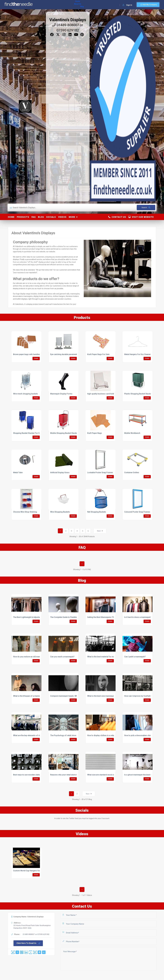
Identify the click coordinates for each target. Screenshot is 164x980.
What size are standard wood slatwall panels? (107, 775)
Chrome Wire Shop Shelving (25, 512)
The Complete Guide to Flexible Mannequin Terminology (74, 617)
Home (41, 5)
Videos (62, 217)
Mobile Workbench (132, 433)
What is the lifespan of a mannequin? (29, 696)
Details (36, 358)
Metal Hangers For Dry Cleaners (138, 354)
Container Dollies (132, 473)
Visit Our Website (141, 217)
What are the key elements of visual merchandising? (35, 735)
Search (146, 208)
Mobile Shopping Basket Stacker (64, 433)
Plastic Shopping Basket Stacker (138, 394)
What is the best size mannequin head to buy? (107, 696)
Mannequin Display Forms (61, 394)
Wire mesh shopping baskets (25, 394)
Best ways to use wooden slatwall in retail (31, 775)
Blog (58, 5)
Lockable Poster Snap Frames (100, 473)
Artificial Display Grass (60, 473)
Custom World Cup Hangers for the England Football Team (38, 871)
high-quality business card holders (102, 394)
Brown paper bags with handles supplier (30, 354)
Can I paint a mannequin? (135, 657)
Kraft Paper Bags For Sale (98, 354)
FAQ (34, 217)
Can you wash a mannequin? (62, 657)
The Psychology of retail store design (66, 735)
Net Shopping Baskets (97, 512)
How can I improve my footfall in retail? (141, 696)
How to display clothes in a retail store (104, 735)
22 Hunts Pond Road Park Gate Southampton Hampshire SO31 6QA (32, 927)
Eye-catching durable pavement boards (67, 354)
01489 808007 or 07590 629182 (36, 934)
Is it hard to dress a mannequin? (138, 617)
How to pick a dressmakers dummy (139, 735)
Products (23, 217)
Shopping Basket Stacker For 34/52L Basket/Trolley (35, 433)
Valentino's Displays (68, 20)
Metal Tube (18, 473)
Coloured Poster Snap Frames (137, 512)
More (72, 217)
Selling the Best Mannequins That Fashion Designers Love (112, 617)
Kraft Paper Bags (95, 433)
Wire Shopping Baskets (60, 512)
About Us (50, 5)
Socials (51, 217)
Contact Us (117, 217)
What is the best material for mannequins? (105, 657)
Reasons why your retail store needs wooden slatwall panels (76, 775)
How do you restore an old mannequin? (30, 657)
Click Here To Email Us (28, 943)
